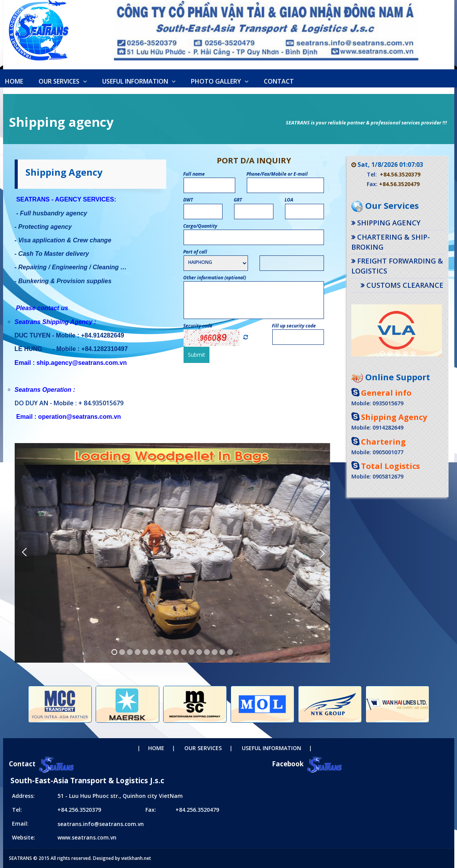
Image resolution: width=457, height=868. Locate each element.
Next (320, 553)
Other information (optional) (215, 278)
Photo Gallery (220, 81)
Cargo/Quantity (200, 226)
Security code (198, 326)
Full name (194, 174)
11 (191, 652)
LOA (289, 200)
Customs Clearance (405, 285)
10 (184, 652)
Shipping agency (389, 223)
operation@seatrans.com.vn (80, 417)
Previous (24, 553)
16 (230, 652)
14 (215, 652)
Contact (279, 81)
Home (156, 748)
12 (199, 652)
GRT (238, 200)
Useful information (139, 81)
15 (222, 652)
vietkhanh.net (136, 858)
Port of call (195, 252)
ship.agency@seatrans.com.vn (81, 363)
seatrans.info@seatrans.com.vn (101, 824)
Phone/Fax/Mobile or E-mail (277, 174)
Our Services (63, 81)
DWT (188, 200)
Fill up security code (294, 326)
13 (207, 652)
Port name (271, 252)
